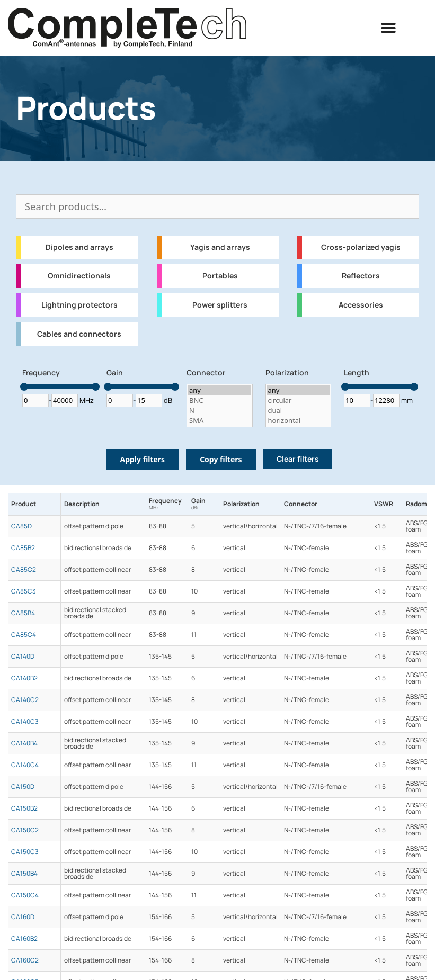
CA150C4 (25, 895)
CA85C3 (24, 591)
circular (299, 401)
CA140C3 (25, 722)
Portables (220, 276)
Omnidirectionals (79, 276)
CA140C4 (25, 765)
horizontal (299, 421)
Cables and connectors (79, 334)
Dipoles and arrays (79, 247)
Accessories (361, 305)
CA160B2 (24, 939)
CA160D (23, 917)
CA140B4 (24, 743)
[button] (389, 28)
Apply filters (142, 459)
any (220, 390)
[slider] (24, 387)
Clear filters (298, 459)
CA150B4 (24, 874)
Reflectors (361, 276)
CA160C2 (25, 960)
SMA (220, 421)
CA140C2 (25, 700)
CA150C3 (25, 852)
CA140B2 (24, 678)
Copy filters (221, 459)
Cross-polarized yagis (361, 247)
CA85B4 (23, 613)
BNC (220, 401)
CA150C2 (25, 830)
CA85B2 (23, 548)
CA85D (21, 526)
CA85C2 (24, 570)
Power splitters (220, 305)
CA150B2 (24, 808)
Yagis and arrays (220, 247)
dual (299, 411)
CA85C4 (24, 635)
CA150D (23, 787)
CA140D (23, 657)
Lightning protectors (79, 305)
